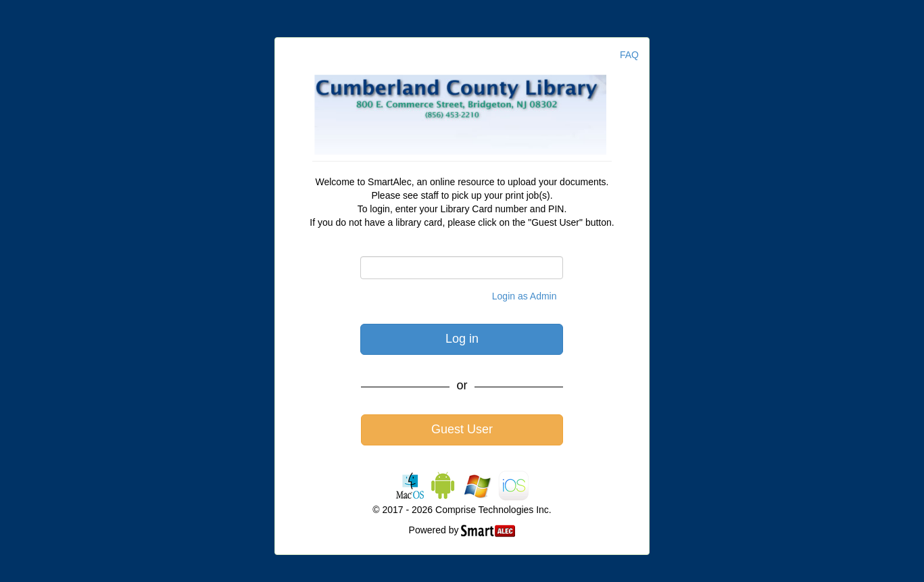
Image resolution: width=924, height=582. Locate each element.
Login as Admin (525, 296)
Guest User (462, 429)
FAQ (629, 55)
